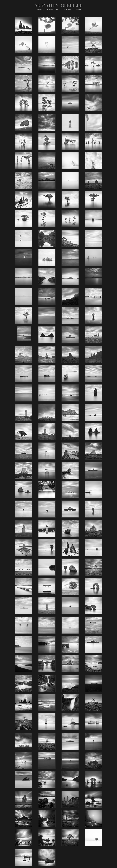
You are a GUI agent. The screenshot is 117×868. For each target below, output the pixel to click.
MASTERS (68, 10)
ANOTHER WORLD (53, 10)
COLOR (78, 10)
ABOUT (39, 10)
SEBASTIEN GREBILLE (59, 5)
